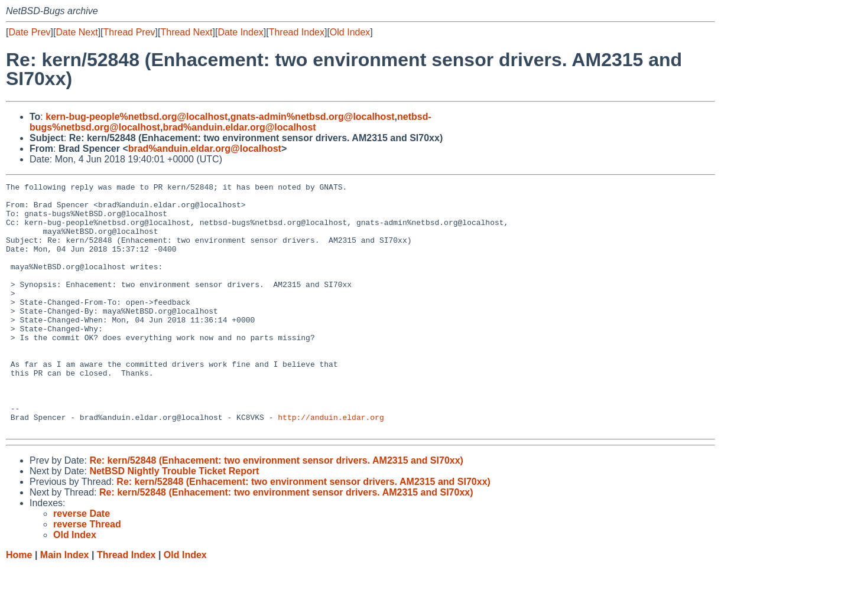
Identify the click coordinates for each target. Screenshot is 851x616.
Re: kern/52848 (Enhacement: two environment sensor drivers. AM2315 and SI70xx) (276, 510)
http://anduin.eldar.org (331, 465)
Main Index (65, 604)
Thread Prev (129, 32)
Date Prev (29, 32)
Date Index (240, 32)
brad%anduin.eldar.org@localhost (239, 127)
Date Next (77, 32)
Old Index (350, 32)
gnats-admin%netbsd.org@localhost (313, 117)
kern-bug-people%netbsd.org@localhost (137, 117)
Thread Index (297, 32)
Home (19, 604)
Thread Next (186, 32)
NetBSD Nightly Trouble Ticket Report (174, 521)
